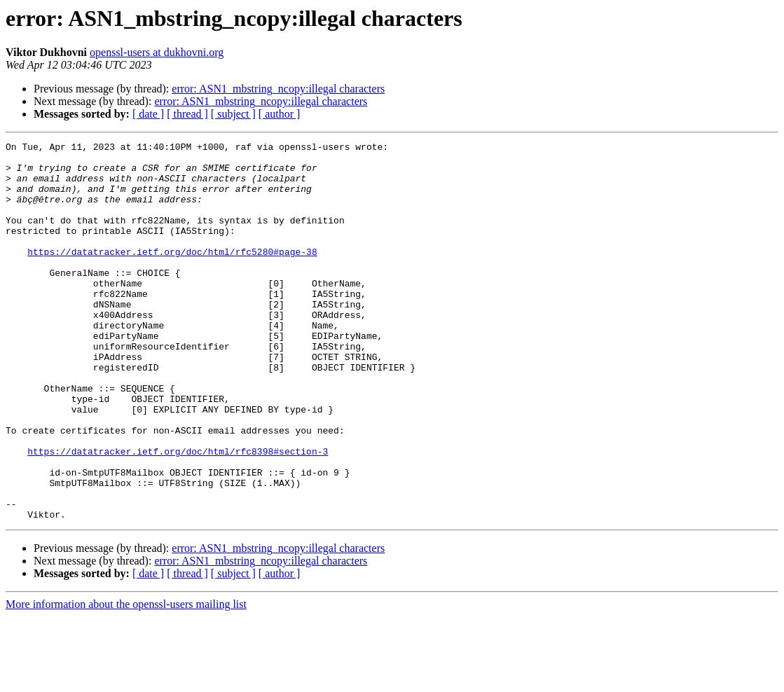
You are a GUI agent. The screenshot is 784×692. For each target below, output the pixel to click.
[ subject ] (233, 114)
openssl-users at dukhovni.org (157, 52)
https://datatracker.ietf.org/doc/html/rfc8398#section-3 (178, 514)
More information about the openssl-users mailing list (126, 680)
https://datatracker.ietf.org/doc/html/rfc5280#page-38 (172, 275)
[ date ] (148, 114)
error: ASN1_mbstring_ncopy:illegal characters (278, 89)
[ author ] (280, 114)
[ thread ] (187, 114)
